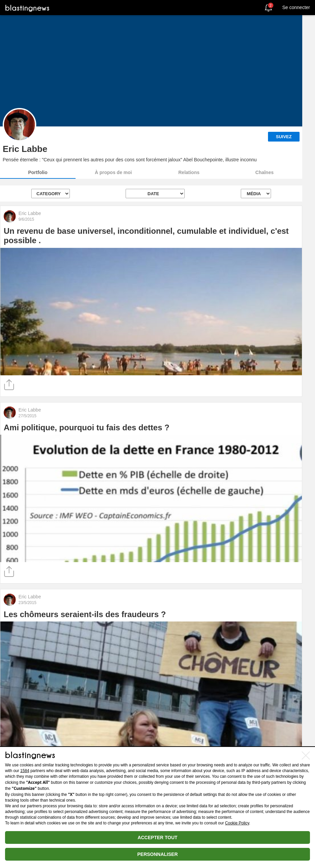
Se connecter (296, 7)
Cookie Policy (237, 823)
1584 (25, 771)
